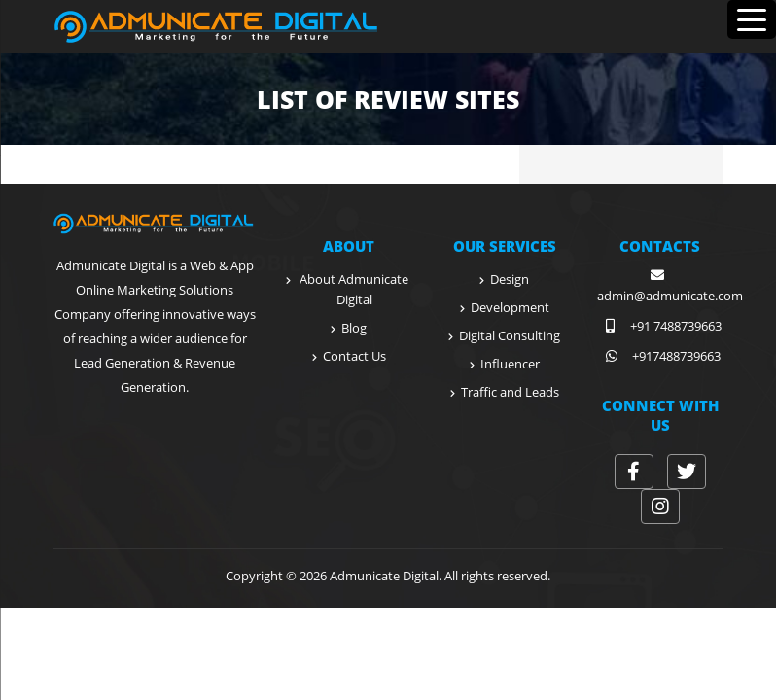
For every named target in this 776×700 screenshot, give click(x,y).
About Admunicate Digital (354, 289)
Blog (354, 328)
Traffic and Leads (510, 392)
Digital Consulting (510, 335)
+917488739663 (660, 356)
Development (510, 307)
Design (510, 279)
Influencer (510, 364)
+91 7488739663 (660, 326)
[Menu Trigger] (752, 19)
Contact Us (354, 356)
